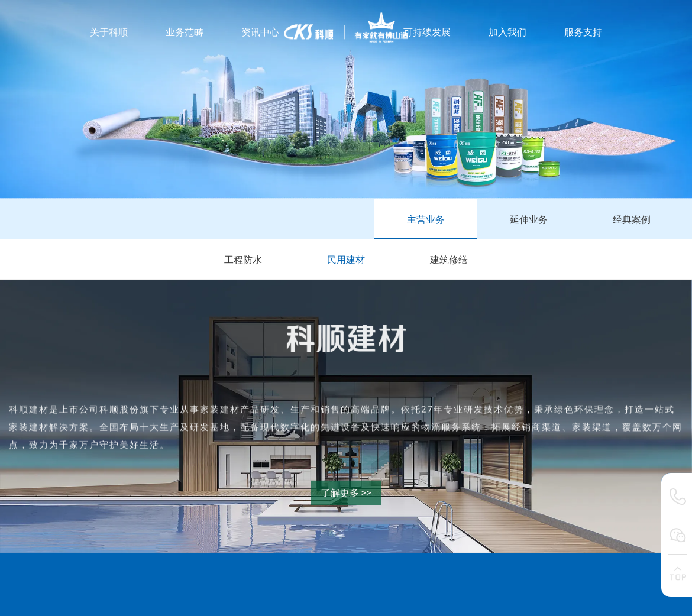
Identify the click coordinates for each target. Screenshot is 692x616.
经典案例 (632, 220)
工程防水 (243, 260)
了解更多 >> (346, 492)
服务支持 (583, 32)
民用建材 (346, 260)
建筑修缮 (449, 260)
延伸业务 (529, 220)
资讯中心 (260, 32)
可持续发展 (427, 32)
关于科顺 (109, 32)
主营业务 (426, 220)
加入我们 (507, 32)
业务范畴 (185, 32)
